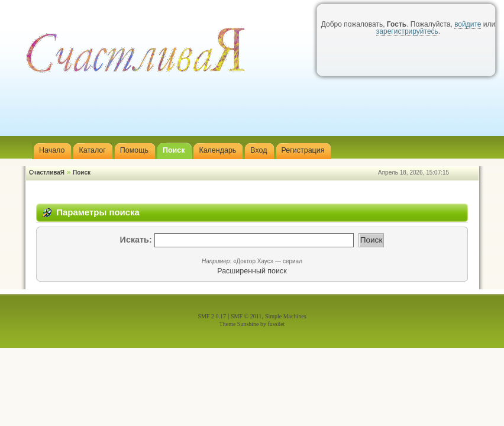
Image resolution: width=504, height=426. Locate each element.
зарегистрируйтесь (407, 31)
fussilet (277, 324)
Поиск (82, 172)
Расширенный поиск (252, 271)
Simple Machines (286, 316)
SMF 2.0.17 (212, 316)
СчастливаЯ (47, 172)
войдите (468, 24)
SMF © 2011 (246, 316)
